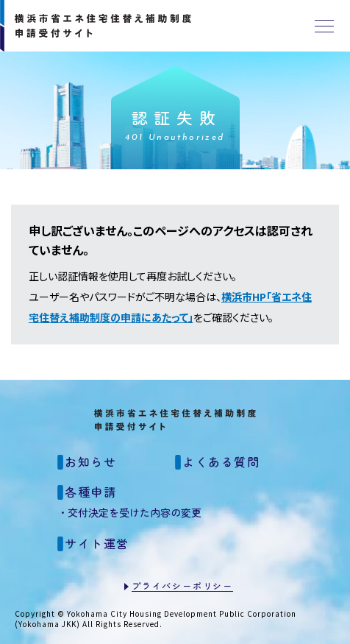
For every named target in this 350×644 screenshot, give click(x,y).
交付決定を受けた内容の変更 (135, 512)
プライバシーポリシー (182, 585)
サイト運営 (97, 543)
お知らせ (90, 461)
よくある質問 (221, 461)
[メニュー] (324, 26)
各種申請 (90, 492)
